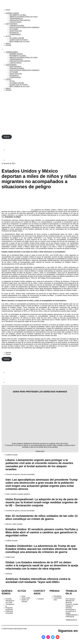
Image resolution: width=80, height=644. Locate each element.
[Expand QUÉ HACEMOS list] (11, 65)
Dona (23, 596)
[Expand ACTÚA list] (9, 79)
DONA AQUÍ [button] (40, 451)
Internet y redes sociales (14, 524)
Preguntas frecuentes (9, 609)
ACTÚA (22, 591)
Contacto (41, 599)
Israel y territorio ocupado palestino (18, 494)
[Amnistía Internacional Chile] (13, 7)
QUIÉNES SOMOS (7, 592)
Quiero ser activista (25, 601)
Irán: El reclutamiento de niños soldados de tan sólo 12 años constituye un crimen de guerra (42, 517)
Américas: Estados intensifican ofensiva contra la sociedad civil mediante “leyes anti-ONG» (38, 580)
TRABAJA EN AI (71, 620)
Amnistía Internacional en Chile (10, 601)
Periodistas (57, 596)
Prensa (8, 354)
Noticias (8, 353)
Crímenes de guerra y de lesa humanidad (20, 474)
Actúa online (26, 598)
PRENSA (55, 591)
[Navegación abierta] (2, 49)
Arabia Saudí (10, 557)
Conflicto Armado (12, 455)
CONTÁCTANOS (39, 592)
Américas (9, 574)
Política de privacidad (9, 612)
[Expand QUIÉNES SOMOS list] (12, 52)
